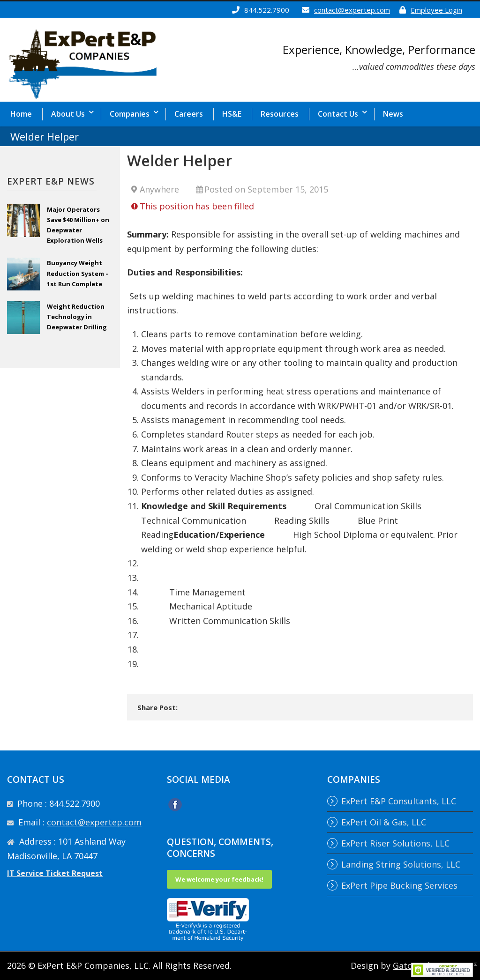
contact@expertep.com (352, 10)
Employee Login (436, 10)
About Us (68, 114)
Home (21, 114)
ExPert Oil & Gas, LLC (384, 822)
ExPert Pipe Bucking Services (399, 885)
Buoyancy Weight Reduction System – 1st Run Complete (78, 273)
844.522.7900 (267, 10)
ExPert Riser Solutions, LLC (395, 843)
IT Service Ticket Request (55, 873)
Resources (280, 114)
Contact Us (338, 114)
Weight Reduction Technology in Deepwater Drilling (77, 317)
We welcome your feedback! (219, 879)
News (393, 114)
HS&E (232, 114)
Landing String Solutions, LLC (401, 864)
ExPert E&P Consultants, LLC (399, 801)
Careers (189, 114)
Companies (130, 114)
